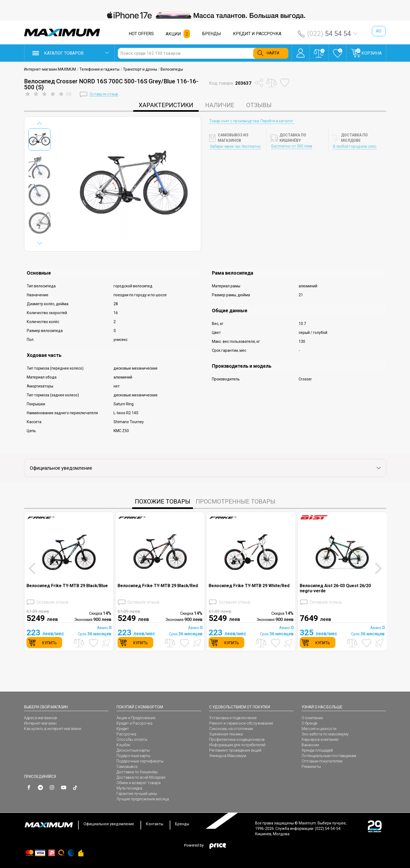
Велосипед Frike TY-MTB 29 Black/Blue (67, 586)
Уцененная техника (226, 734)
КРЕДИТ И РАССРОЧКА (257, 34)
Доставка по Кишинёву (137, 772)
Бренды (182, 824)
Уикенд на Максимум (228, 756)
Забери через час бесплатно (235, 146)
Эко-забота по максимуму (325, 734)
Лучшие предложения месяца (143, 799)
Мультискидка (129, 788)
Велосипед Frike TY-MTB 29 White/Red (249, 586)
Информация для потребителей (237, 745)
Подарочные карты (133, 756)
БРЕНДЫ (212, 34)
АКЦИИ (173, 34)
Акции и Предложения (136, 718)
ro (379, 31)
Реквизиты (311, 767)
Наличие (220, 105)
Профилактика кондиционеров (237, 739)
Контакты (155, 824)
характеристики (166, 105)
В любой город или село (355, 146)
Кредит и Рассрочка (134, 723)
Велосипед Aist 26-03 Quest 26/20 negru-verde (335, 588)
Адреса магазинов (41, 718)
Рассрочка (126, 734)
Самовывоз (127, 767)
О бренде (309, 723)
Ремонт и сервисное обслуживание (241, 723)
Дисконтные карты (133, 750)
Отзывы (259, 105)
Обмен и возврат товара (139, 783)
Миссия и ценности (319, 729)
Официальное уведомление (109, 824)
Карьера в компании (320, 739)
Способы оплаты (132, 739)
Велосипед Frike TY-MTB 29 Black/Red (158, 586)
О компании (312, 718)
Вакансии (310, 745)
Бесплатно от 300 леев (292, 146)
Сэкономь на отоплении (231, 729)
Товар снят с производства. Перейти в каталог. (252, 121)
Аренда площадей (317, 750)
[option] (205, 15)
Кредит (123, 729)
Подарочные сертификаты (140, 761)
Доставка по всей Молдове (141, 777)
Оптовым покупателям (322, 761)
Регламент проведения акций (235, 750)
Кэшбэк (123, 745)
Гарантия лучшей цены (137, 794)
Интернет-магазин (40, 723)
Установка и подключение (233, 718)
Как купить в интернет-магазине (53, 729)
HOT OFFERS (141, 34)
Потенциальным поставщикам (329, 756)
